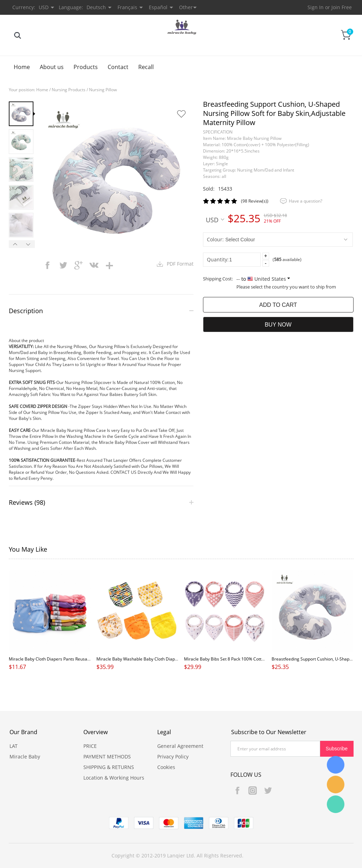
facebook (47, 265)
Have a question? (306, 201)
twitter (63, 265)
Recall (146, 67)
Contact (118, 67)
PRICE (90, 746)
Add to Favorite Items (181, 114)
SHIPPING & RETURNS (109, 767)
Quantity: (218, 259)
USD (215, 219)
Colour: (215, 239)
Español (158, 7)
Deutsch (96, 7)
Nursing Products (69, 90)
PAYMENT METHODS (107, 757)
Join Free (342, 7)
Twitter (268, 790)
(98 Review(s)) (255, 201)
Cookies (166, 767)
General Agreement (180, 746)
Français (127, 7)
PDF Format (180, 264)
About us (52, 67)
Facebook (237, 790)
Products (86, 67)
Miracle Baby (25, 757)
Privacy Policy (173, 757)
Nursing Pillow (103, 90)
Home (22, 67)
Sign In (316, 7)
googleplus (78, 265)
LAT (14, 746)
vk (94, 265)
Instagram (253, 790)
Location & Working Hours (114, 778)
